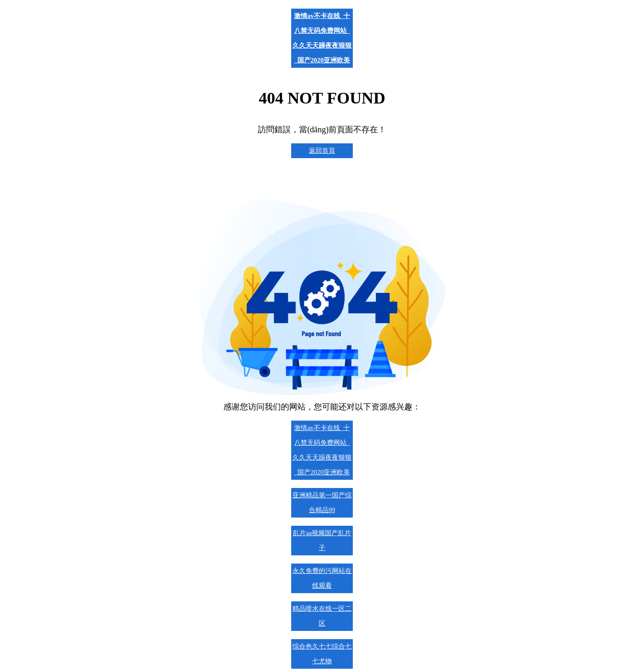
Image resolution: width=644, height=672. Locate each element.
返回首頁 (322, 151)
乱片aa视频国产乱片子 (322, 540)
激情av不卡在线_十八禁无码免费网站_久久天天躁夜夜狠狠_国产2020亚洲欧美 (322, 38)
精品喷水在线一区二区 (322, 616)
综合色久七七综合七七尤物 (322, 654)
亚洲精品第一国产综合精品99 (322, 503)
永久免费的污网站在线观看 (322, 578)
